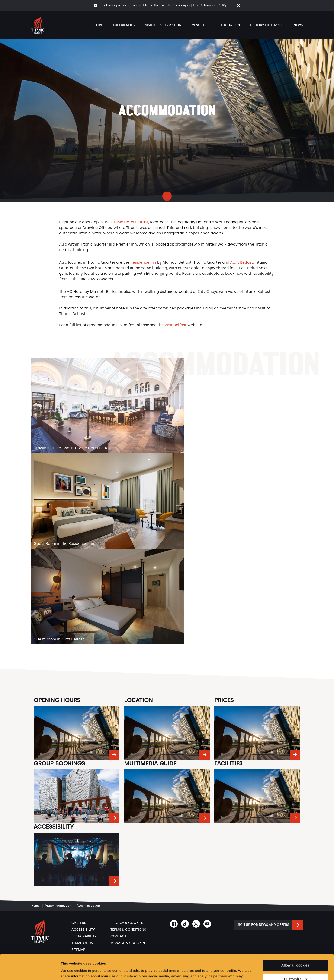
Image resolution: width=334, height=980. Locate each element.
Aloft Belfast (242, 262)
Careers (79, 923)
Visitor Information (163, 25)
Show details (72, 971)
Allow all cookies (295, 942)
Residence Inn (143, 262)
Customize (295, 955)
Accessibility (83, 930)
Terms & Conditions (128, 930)
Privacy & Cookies (127, 923)
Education (230, 25)
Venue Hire (201, 25)
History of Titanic (267, 25)
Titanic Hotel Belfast (129, 222)
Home (35, 906)
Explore (96, 25)
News (298, 25)
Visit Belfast (176, 325)
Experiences (124, 25)
